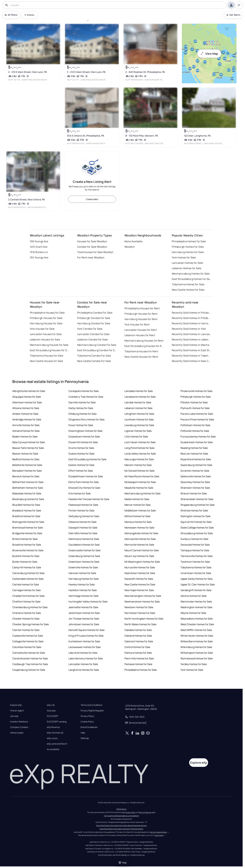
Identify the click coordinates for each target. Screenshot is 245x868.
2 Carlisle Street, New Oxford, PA (27, 199)
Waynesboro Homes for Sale (197, 619)
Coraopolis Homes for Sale (84, 391)
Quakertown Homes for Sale (197, 442)
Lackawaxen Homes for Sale (85, 647)
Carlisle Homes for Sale (26, 584)
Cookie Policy (87, 722)
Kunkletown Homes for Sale (84, 641)
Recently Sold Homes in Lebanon (192, 339)
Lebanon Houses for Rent (140, 335)
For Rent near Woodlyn (91, 257)
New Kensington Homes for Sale (143, 596)
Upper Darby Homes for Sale (196, 579)
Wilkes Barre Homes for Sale (197, 641)
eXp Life (51, 705)
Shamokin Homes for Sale (195, 488)
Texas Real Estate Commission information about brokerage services (121, 825)
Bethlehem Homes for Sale (28, 488)
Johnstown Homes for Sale (84, 624)
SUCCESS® (52, 716)
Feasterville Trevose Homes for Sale (89, 499)
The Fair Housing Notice (158, 832)
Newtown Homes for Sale (139, 607)
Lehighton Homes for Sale (139, 414)
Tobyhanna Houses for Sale (46, 356)
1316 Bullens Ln (39, 252)
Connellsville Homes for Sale (29, 653)
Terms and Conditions (91, 705)
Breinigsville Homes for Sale (28, 522)
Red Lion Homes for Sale (194, 454)
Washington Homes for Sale (196, 607)
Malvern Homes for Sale (138, 465)
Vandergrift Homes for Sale (196, 590)
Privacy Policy (87, 716)
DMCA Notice (121, 809)
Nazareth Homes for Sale (139, 579)
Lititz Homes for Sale (136, 437)
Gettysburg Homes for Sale (84, 516)
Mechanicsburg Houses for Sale (49, 345)
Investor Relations (19, 722)
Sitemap (85, 738)
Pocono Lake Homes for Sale (197, 414)
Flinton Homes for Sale (81, 510)
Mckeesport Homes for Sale (140, 482)
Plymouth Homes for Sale (195, 408)
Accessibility (53, 749)
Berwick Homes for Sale (26, 476)
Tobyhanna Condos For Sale (94, 356)
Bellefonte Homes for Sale (27, 465)
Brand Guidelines (89, 727)
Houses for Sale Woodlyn (92, 241)
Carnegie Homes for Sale (27, 590)
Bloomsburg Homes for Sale (28, 499)
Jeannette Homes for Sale (83, 607)
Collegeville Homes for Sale (28, 641)
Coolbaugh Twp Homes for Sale (30, 664)
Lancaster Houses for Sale (46, 334)
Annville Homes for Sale (26, 425)
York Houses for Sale (42, 329)
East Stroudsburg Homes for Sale (192, 279)
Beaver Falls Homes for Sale (28, 448)
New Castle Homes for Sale (188, 290)
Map (123, 863)
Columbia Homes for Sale (27, 647)
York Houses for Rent (137, 324)
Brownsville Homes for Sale (28, 550)
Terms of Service (145, 812)
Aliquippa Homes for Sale (27, 397)
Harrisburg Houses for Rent (141, 319)
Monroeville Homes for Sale (140, 539)
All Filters (11, 15)
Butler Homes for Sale (25, 562)
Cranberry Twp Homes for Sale (86, 397)
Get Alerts (233, 15)
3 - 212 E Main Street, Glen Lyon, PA (86, 72)
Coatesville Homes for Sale (28, 636)
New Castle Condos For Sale (94, 361)
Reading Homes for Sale (194, 448)
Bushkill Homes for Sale (26, 556)
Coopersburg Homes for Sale (29, 670)
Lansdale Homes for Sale (139, 391)
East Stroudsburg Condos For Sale (97, 350)
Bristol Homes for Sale (25, 539)
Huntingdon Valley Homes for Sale (88, 602)
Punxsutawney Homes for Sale (198, 437)
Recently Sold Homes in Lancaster (192, 334)
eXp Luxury (52, 738)
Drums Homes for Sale (81, 448)
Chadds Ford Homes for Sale (28, 596)
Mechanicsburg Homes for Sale (191, 274)
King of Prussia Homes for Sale (86, 636)
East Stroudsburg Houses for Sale (50, 350)
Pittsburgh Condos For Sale (94, 318)
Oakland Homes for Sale (138, 636)
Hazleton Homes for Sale (83, 590)
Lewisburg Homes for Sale (139, 425)
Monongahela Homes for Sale (141, 533)
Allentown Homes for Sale (27, 402)
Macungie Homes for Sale (139, 459)
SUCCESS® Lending (57, 722)
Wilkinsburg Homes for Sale (196, 647)
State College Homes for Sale (197, 528)
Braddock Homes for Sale (27, 510)
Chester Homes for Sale (26, 619)
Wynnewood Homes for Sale (197, 658)
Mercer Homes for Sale (137, 505)
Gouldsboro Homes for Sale (84, 545)
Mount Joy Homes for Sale (139, 556)
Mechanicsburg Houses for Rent (144, 341)
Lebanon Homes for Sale (187, 268)
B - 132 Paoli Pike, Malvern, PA (142, 136)
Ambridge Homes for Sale (27, 419)
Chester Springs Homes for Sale (31, 624)
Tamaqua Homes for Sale (195, 550)
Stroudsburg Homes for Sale (197, 533)
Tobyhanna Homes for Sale (188, 284)
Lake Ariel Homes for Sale (83, 653)
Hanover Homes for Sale (82, 573)
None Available (133, 241)
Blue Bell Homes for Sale (26, 505)
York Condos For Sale (90, 329)
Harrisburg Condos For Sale (94, 323)
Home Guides (17, 733)
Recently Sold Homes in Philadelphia (192, 313)
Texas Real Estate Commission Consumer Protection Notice (121, 829)
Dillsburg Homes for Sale (83, 414)
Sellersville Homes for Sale (196, 476)
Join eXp (14, 716)
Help (83, 733)
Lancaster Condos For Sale (93, 334)
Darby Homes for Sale (81, 408)
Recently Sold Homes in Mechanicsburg (192, 345)
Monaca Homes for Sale (138, 522)
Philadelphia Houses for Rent (142, 308)
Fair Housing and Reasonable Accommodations (121, 816)
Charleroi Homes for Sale (27, 613)
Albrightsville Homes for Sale (29, 391)
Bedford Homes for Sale (26, 459)
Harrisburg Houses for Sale (46, 323)
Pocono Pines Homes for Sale (197, 419)
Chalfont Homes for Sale (26, 602)
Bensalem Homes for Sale (27, 471)
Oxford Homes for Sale (137, 647)
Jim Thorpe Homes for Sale (84, 619)
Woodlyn (130, 247)
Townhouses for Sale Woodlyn (95, 252)
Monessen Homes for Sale (139, 528)
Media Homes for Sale (137, 499)
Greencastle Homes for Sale (84, 550)
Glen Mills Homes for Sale (83, 533)
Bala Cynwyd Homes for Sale (29, 442)
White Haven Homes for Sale (197, 636)
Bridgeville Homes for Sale (27, 533)
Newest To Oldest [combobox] (31, 15)
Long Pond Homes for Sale (139, 448)
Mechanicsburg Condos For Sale (97, 345)
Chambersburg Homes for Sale (30, 607)
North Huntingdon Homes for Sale (144, 619)
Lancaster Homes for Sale (187, 263)
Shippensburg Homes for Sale (198, 505)
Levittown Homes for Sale (139, 419)
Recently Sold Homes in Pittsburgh (192, 318)
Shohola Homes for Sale (194, 510)
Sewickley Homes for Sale (195, 482)
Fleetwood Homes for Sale (83, 505)
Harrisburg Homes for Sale (188, 252)
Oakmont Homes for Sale (139, 641)
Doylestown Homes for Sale (84, 437)
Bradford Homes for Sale (26, 516)
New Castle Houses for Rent (141, 357)
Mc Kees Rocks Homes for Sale (142, 476)
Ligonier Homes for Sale (138, 431)
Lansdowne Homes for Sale (140, 397)
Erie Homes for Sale (80, 493)
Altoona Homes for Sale (26, 408)
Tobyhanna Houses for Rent (141, 351)
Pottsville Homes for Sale (195, 431)
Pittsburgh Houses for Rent (141, 314)
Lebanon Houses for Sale (45, 339)
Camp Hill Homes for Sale (27, 567)
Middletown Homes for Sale (140, 510)
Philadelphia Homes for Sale (189, 241)
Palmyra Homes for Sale (138, 653)
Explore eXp (16, 705)
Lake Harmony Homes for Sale (86, 658)
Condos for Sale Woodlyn (92, 247)
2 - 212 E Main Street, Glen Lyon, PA (28, 72)
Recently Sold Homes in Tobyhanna (192, 356)
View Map (209, 54)
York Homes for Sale (184, 257)
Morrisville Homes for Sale (139, 545)
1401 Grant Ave (39, 247)
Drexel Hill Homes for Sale (83, 442)
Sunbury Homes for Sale (194, 539)
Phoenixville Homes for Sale (196, 391)
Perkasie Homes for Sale (138, 664)
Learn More (159, 835)
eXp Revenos (53, 727)
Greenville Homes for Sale (83, 567)
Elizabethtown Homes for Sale (86, 476)
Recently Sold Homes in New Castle (192, 361)
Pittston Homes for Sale (194, 402)
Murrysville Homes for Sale (140, 567)
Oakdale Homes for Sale (138, 630)
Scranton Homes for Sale (195, 471)
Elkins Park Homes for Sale (84, 482)
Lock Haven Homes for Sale (140, 442)
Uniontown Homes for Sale (196, 573)
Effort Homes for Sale (81, 471)
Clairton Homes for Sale (26, 630)
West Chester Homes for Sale (197, 624)
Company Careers (19, 727)
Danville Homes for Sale (82, 402)
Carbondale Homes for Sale (28, 579)
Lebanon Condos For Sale (92, 339)
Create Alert (92, 199)
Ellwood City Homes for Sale (84, 488)
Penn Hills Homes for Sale (139, 658)
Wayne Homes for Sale (193, 613)
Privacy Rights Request (92, 711)
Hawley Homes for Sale (82, 584)
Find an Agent (17, 711)
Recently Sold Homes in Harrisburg (192, 323)
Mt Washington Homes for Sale (142, 562)
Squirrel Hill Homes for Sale (196, 522)
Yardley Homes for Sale (194, 664)
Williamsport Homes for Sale (197, 653)
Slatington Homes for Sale (195, 516)
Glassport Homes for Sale (83, 528)
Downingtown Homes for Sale (85, 431)
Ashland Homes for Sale (26, 431)
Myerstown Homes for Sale (140, 573)
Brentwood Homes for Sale (28, 528)
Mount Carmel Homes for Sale (142, 550)
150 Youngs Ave (39, 257)
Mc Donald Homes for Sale (139, 471)
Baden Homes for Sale (25, 437)
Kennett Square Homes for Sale (86, 630)
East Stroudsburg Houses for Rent (144, 346)
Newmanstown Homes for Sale (142, 602)
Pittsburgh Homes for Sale (188, 247)
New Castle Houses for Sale (46, 361)
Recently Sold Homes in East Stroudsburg (192, 350)
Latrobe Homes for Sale (138, 402)
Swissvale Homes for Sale (195, 545)
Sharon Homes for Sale (194, 493)
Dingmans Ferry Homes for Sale (86, 419)
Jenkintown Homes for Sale (84, 613)
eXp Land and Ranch (57, 744)
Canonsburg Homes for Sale (28, 573)
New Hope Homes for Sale (139, 590)
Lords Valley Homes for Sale (140, 454)
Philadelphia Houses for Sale (47, 313)
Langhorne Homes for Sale (84, 670)
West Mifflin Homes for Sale (196, 630)
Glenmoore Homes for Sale (84, 539)
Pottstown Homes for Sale (195, 425)
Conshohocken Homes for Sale (30, 658)
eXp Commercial (55, 733)
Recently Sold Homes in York (189, 329)
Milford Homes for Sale (137, 516)
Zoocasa (51, 711)
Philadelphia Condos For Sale (95, 313)
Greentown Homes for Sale (84, 562)
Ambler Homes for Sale (25, 414)
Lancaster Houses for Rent (141, 330)
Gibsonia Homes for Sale (82, 522)
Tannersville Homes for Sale (196, 556)
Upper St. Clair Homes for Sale (198, 584)
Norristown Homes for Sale (140, 613)
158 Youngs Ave (39, 241)
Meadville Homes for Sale (139, 488)
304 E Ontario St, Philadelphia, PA (86, 136)
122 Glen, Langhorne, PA (197, 136)
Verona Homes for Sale (193, 596)
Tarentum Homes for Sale (195, 562)
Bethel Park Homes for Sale (28, 482)
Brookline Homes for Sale (27, 545)
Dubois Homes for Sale (81, 454)
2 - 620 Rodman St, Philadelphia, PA (145, 72)
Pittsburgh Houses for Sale (46, 318)
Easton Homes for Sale (81, 465)
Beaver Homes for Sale (25, 454)
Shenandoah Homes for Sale (197, 499)
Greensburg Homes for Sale (84, 556)
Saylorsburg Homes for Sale (196, 465)
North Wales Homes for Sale (140, 624)
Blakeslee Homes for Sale (27, 493)
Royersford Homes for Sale (196, 459)
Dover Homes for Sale (81, 425)
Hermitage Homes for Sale (83, 596)
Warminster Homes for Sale (196, 602)
